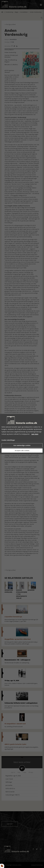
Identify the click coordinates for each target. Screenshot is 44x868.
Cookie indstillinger (8, 440)
